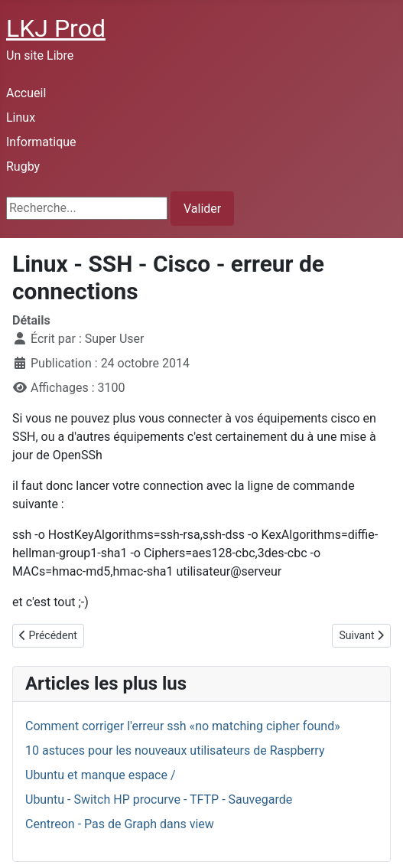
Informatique (41, 142)
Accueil (26, 93)
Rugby (23, 166)
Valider (202, 209)
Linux (21, 117)
